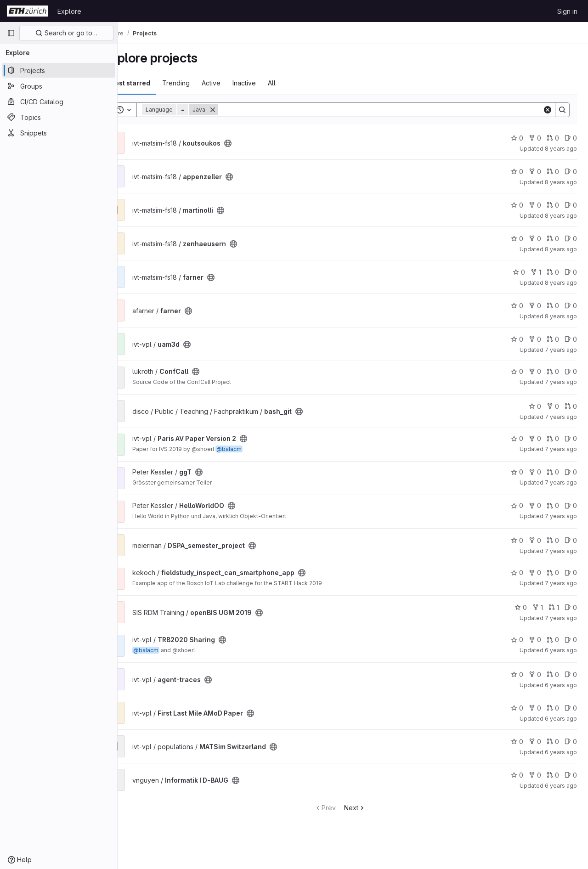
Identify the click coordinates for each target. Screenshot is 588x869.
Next (368, 808)
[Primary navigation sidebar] (11, 33)
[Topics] (59, 117)
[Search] (393, 110)
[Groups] (59, 86)
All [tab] (297, 83)
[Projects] (59, 70)
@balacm (255, 449)
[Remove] (238, 110)
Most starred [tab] (155, 83)
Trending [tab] (202, 83)
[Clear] (548, 110)
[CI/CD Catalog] (59, 102)
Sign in (567, 11)
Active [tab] (237, 83)
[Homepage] (28, 11)
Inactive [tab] (270, 83)
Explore (69, 11)
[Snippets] (59, 133)
